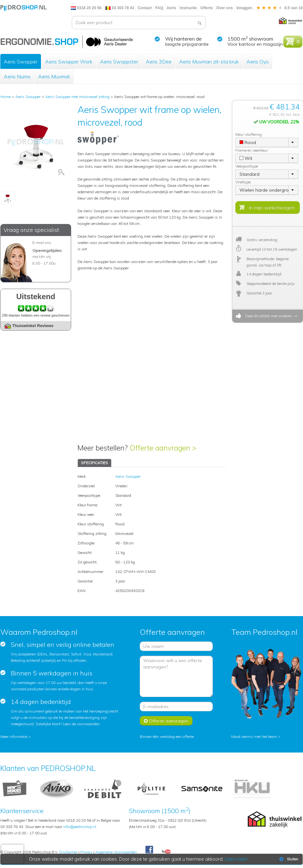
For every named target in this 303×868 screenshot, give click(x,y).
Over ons (225, 8)
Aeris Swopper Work (69, 62)
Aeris (172, 8)
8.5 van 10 (279, 8)
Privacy (86, 852)
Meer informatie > (16, 736)
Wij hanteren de (183, 39)
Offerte (207, 8)
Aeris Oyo (258, 62)
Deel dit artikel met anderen (268, 316)
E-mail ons (42, 243)
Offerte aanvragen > (163, 448)
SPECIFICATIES (94, 463)
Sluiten (288, 859)
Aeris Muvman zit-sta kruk (209, 62)
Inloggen (244, 8)
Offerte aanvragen (166, 721)
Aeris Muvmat (54, 76)
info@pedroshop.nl (80, 827)
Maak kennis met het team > (256, 736)
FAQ (159, 8)
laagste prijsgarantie (187, 44)
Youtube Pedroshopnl (166, 852)
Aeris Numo (17, 76)
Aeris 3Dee (159, 62)
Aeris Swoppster (119, 62)
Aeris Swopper (21, 62)
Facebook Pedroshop (149, 850)
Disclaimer (68, 852)
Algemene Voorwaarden (116, 852)
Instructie (188, 8)
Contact (145, 8)
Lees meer (236, 859)
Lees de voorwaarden (81, 724)
